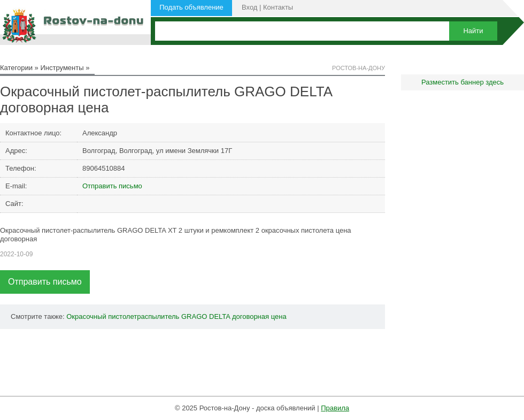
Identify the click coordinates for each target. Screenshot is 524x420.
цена (279, 316)
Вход (249, 7)
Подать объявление (191, 7)
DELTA (219, 316)
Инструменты (62, 68)
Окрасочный (86, 316)
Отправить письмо (112, 186)
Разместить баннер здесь (463, 82)
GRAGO (194, 316)
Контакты (278, 7)
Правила (335, 408)
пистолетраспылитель (144, 316)
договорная (251, 316)
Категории (16, 68)
